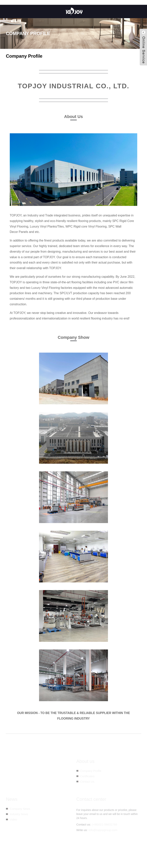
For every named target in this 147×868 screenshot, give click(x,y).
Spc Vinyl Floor (119, 857)
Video (13, 819)
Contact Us (87, 782)
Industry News (19, 814)
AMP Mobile (99, 852)
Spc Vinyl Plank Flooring (20, 857)
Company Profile (91, 771)
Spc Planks (102, 857)
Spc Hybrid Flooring (82, 857)
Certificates (87, 776)
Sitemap (85, 852)
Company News (20, 809)
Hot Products (70, 852)
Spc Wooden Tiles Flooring (52, 857)
